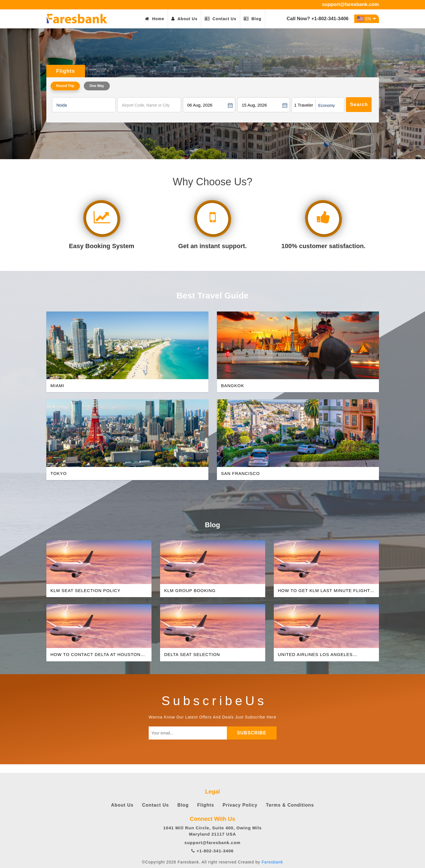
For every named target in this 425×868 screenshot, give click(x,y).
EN (366, 19)
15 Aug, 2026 (254, 105)
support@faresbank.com (351, 4)
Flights (206, 805)
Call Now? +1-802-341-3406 (318, 19)
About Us (184, 19)
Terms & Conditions (290, 805)
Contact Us (221, 19)
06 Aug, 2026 (200, 105)
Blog (253, 19)
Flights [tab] (66, 71)
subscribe (254, 733)
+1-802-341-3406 (212, 851)
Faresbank (272, 862)
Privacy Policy (240, 805)
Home (155, 19)
